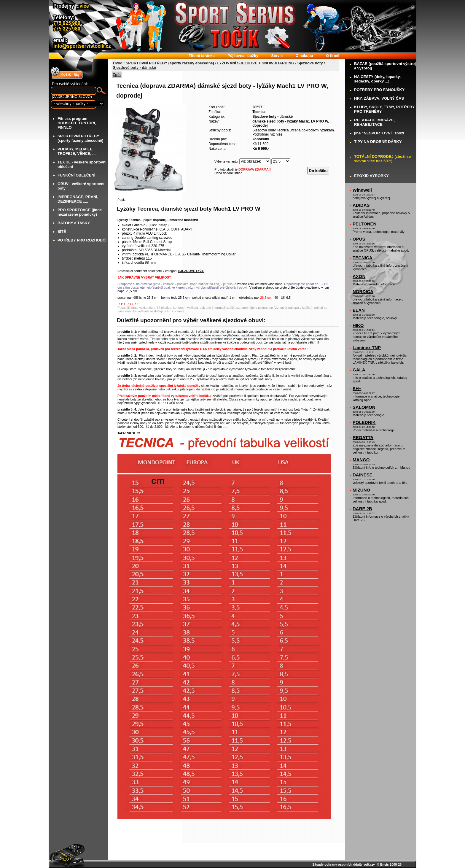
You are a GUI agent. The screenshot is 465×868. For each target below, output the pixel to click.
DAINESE (363, 475)
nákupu (304, 56)
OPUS (359, 239)
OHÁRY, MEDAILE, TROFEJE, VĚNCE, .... (77, 151)
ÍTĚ (62, 232)
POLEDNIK (364, 422)
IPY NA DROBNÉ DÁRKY (378, 142)
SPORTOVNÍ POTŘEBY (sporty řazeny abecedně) (170, 63)
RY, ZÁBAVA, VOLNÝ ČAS (379, 98)
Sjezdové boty (310, 63)
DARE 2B (362, 509)
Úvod (118, 63)
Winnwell (362, 190)
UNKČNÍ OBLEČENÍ (76, 175)
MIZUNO (361, 490)
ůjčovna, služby (243, 56)
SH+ (357, 388)
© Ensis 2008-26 (389, 864)
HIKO (358, 325)
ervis (277, 56)
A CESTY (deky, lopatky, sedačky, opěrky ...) (377, 79)
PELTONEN (364, 224)
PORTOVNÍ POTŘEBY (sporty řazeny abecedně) (80, 138)
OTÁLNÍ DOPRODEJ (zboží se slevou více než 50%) (382, 159)
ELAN (359, 310)
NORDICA (363, 291)
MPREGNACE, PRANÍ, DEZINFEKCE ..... (78, 199)
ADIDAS (361, 205)
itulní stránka (202, 56)
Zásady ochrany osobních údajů (337, 864)
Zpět (117, 75)
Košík (66, 74)
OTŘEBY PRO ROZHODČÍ (82, 240)
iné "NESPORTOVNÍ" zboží (379, 133)
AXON (359, 276)
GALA (359, 370)
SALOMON (364, 407)
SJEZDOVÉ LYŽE (191, 271)
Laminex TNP (367, 348)
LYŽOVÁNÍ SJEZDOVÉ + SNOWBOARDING (256, 63)
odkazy (369, 864)
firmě (333, 56)
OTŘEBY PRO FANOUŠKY (379, 90)
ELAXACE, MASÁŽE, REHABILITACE (374, 122)
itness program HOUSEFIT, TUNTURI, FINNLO (77, 123)
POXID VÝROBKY (371, 176)
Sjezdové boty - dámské (134, 67)
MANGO (361, 460)
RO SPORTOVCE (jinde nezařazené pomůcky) (80, 212)
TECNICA (363, 258)
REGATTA (363, 437)
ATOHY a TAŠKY (74, 223)
